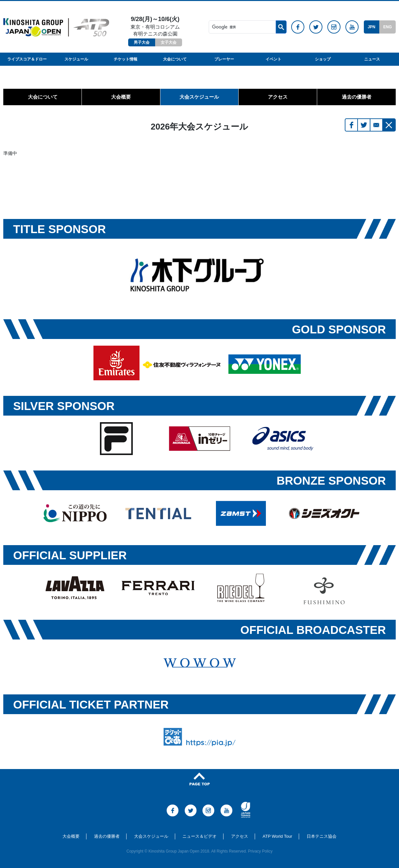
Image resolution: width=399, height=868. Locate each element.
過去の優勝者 (357, 97)
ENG (387, 27)
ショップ (323, 59)
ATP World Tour (277, 836)
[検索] (242, 27)
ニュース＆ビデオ (199, 836)
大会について (175, 59)
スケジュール (76, 59)
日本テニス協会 (322, 836)
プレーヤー (224, 59)
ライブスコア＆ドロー (27, 59)
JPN (372, 27)
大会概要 (121, 97)
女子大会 (169, 42)
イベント (273, 59)
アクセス (278, 97)
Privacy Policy (260, 851)
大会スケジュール (199, 97)
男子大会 (142, 42)
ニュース (372, 59)
